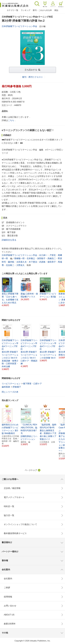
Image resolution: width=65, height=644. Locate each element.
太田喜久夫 (21, 262)
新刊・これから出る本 (42, 10)
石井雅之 (31, 258)
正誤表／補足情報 (12, 488)
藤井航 (11, 262)
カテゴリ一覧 (12, 10)
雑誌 (56, 10)
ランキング (26, 10)
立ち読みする (31, 70)
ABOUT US (9, 615)
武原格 (42, 262)
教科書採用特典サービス (15, 533)
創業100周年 (10, 624)
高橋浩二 (52, 258)
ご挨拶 (7, 588)
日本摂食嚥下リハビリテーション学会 (19, 26)
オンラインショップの (20, 524)
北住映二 (10, 265)
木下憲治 (33, 262)
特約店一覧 (9, 506)
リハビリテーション (11, 384)
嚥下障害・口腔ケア (32, 384)
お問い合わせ (10, 606)
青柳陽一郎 (19, 258)
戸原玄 (53, 255)
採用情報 (8, 597)
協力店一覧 (9, 515)
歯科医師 (6, 387)
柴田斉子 (52, 262)
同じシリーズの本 (10, 392)
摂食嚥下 (17, 387)
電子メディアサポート (14, 497)
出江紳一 (43, 255)
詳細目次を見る (9, 240)
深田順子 (41, 258)
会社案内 (8, 579)
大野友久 (20, 265)
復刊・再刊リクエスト (33, 77)
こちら (11, 120)
